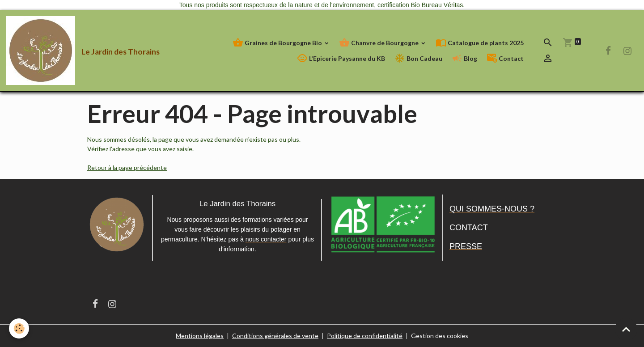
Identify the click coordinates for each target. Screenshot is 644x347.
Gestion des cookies (440, 336)
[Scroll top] (626, 329)
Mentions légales (200, 336)
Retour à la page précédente (127, 167)
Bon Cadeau (418, 58)
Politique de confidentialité (365, 336)
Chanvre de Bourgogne (379, 43)
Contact (505, 58)
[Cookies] (19, 328)
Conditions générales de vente (275, 336)
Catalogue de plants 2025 (480, 43)
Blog (464, 58)
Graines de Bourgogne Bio (278, 43)
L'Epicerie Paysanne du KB (341, 58)
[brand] (66, 51)
